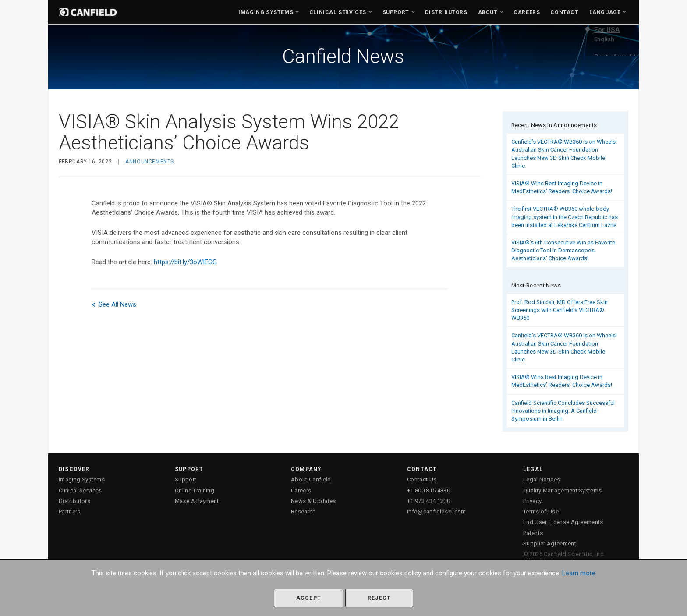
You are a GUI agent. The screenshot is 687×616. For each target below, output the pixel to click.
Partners (70, 512)
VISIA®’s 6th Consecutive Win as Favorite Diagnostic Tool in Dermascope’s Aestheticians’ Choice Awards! (563, 250)
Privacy (532, 501)
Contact (564, 12)
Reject (379, 598)
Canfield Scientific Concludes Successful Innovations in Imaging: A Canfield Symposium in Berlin (563, 411)
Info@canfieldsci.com (437, 512)
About (488, 12)
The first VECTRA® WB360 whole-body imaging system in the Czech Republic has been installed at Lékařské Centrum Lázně (565, 217)
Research (303, 512)
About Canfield (311, 480)
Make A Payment (197, 501)
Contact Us (422, 480)
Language (605, 12)
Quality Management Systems (562, 490)
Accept (309, 598)
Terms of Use (541, 512)
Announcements (150, 162)
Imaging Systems (266, 12)
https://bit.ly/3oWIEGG (185, 262)
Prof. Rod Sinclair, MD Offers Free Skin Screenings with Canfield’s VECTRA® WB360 (560, 310)
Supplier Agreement (550, 543)
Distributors (446, 12)
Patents (533, 533)
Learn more (579, 573)
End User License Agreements (563, 522)
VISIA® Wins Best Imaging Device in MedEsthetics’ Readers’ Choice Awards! (562, 187)
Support (396, 12)
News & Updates (313, 501)
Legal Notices (542, 480)
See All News (114, 304)
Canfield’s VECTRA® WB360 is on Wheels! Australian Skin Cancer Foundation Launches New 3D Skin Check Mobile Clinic (564, 154)
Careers (527, 12)
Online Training (195, 490)
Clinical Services (338, 12)
